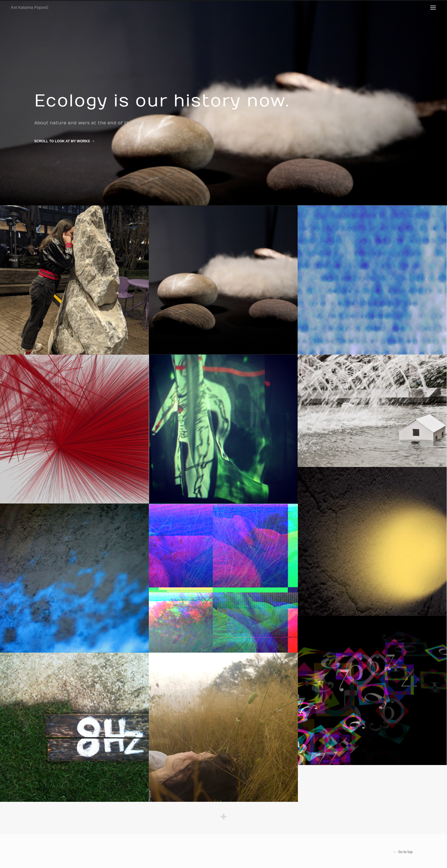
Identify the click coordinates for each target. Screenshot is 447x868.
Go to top (403, 852)
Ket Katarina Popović (53, 16)
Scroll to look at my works (64, 141)
